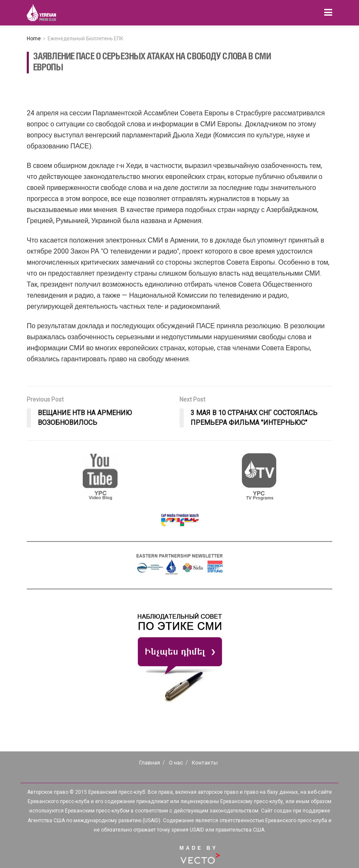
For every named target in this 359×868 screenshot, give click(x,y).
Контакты (205, 763)
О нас (176, 763)
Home (34, 39)
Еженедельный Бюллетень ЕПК (86, 39)
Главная (150, 763)
